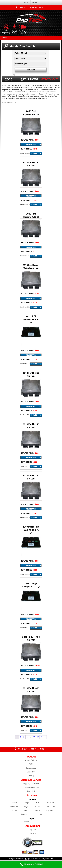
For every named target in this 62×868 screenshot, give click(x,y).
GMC (38, 803)
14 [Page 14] (34, 737)
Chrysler (14, 811)
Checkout (34, 3)
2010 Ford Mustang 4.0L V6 (31, 215)
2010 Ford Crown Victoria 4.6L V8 (31, 267)
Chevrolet (14, 807)
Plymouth (50, 811)
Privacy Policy (31, 792)
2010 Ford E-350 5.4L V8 (31, 375)
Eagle (26, 807)
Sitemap (31, 776)
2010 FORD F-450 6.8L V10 (31, 639)
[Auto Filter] (30, 54)
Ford (26, 811)
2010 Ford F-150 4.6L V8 (31, 426)
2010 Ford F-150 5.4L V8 (31, 164)
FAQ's (31, 765)
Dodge (26, 803)
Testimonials (31, 769)
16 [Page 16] (41, 737)
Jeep (41, 815)
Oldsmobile (50, 807)
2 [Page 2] (20, 737)
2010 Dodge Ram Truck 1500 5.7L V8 (31, 530)
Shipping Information (31, 784)
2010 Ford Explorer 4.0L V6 (31, 113)
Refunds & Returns (31, 788)
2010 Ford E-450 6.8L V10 (31, 690)
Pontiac (24, 815)
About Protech (31, 761)
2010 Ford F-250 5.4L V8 (31, 477)
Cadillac (14, 803)
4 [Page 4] (27, 737)
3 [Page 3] (24, 737)
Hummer (38, 807)
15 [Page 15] (38, 737)
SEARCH (31, 70)
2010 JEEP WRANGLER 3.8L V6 (31, 320)
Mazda (26, 822)
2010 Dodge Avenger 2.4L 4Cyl (31, 585)
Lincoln (38, 811)
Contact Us (31, 772)
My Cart (26, 3)
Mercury (50, 803)
